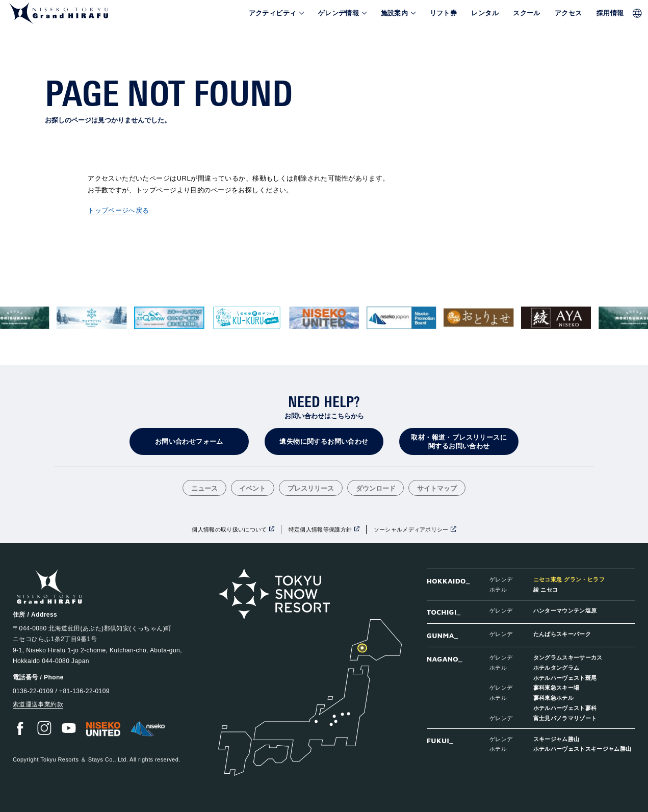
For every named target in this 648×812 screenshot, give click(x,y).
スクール (527, 14)
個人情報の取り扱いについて (229, 529)
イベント (252, 489)
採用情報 (610, 14)
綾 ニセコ (546, 589)
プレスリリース (311, 489)
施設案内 (395, 14)
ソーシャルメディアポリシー (411, 529)
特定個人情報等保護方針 (320, 529)
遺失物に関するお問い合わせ (324, 441)
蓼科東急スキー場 (556, 687)
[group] (92, 318)
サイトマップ (437, 489)
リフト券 (444, 14)
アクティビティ (273, 14)
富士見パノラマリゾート (565, 718)
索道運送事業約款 (38, 704)
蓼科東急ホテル (553, 697)
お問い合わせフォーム (189, 441)
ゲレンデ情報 (339, 14)
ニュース (204, 489)
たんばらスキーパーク (562, 634)
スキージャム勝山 (556, 739)
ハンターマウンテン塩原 (565, 610)
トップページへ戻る (119, 210)
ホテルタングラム (556, 667)
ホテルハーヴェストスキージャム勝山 (582, 748)
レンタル (485, 14)
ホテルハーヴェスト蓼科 (565, 708)
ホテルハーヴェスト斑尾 (565, 678)
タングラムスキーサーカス (568, 657)
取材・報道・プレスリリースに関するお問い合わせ (459, 442)
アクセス (568, 14)
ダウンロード (376, 489)
